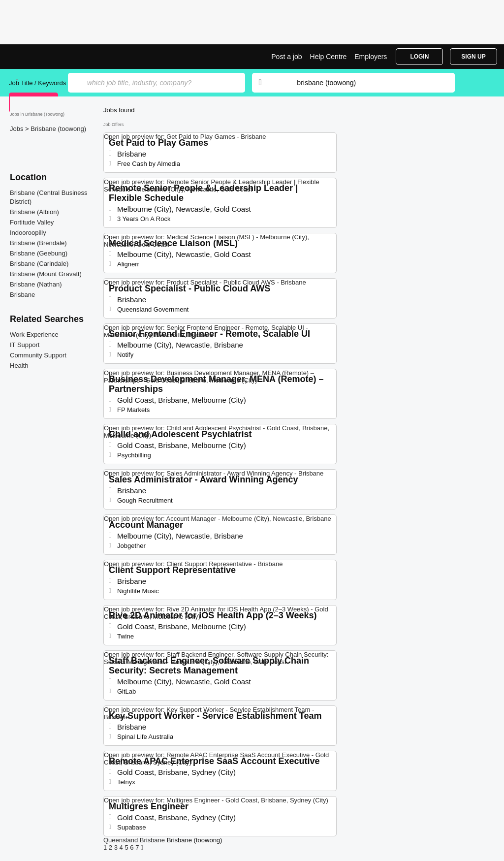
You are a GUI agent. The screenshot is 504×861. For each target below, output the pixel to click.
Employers (371, 57)
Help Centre (329, 57)
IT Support (25, 345)
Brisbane (22, 295)
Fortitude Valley (32, 222)
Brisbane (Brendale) (38, 243)
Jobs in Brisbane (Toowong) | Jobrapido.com (46, 57)
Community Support (38, 355)
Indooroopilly (28, 233)
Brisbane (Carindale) (39, 264)
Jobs (17, 129)
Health (19, 366)
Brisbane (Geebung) (39, 253)
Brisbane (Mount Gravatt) (46, 274)
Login (419, 57)
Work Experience (34, 335)
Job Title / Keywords (37, 83)
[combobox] (366, 83)
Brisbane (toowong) (58, 129)
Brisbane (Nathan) (36, 284)
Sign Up (473, 57)
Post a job (286, 57)
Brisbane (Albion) (34, 212)
